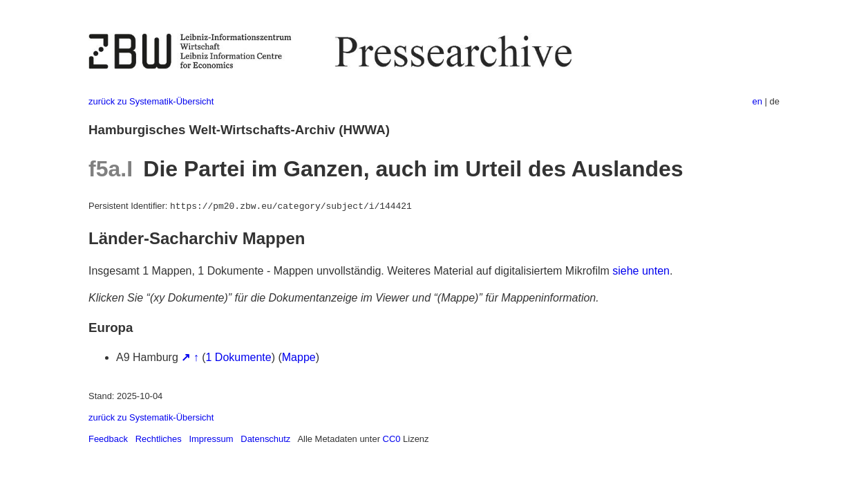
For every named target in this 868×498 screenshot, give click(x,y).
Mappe (299, 357)
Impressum (211, 439)
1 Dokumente (239, 357)
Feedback (108, 439)
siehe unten (641, 271)
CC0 (392, 439)
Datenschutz (265, 439)
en (757, 101)
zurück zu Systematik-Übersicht (151, 101)
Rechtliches (159, 439)
